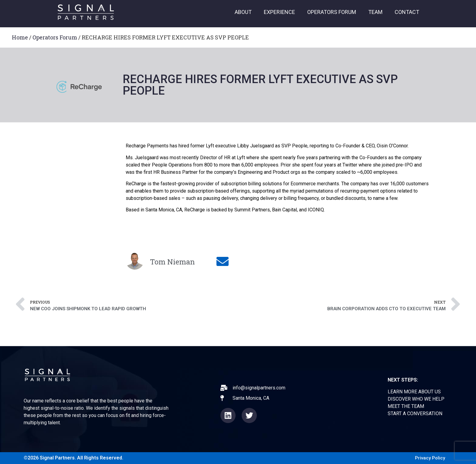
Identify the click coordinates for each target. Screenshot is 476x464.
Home (20, 37)
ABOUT (243, 12)
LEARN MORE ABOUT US (414, 392)
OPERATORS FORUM (332, 12)
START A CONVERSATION (415, 414)
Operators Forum (55, 37)
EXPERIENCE (279, 12)
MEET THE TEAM (406, 406)
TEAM (375, 12)
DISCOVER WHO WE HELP (416, 399)
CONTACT (407, 12)
